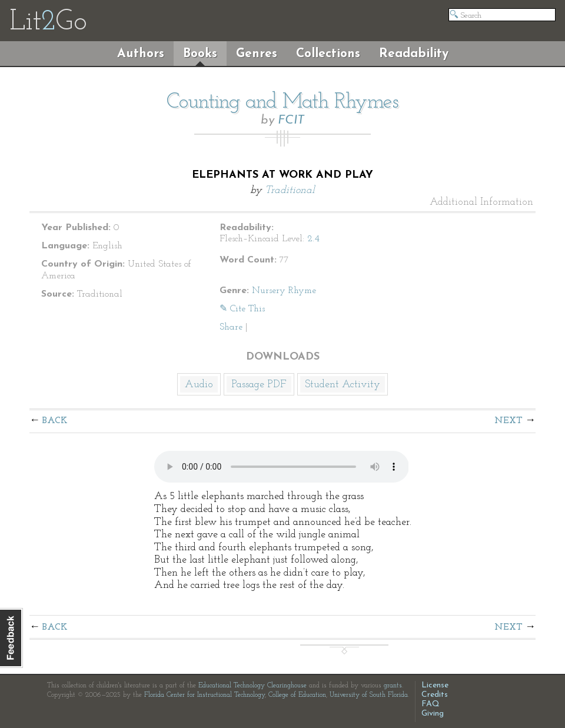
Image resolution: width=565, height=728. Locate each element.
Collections (328, 54)
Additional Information (481, 202)
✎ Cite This (242, 309)
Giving (433, 714)
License (435, 685)
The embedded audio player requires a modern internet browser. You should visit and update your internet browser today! (282, 467)
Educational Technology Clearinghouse (252, 686)
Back (55, 421)
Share (231, 327)
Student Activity (343, 385)
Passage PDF (259, 385)
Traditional (290, 190)
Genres (257, 54)
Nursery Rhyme (284, 291)
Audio (199, 385)
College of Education (297, 695)
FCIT (291, 120)
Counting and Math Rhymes (282, 102)
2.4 (313, 239)
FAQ (431, 704)
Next (508, 421)
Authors (141, 54)
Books (200, 54)
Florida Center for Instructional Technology (205, 695)
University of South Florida (369, 695)
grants (393, 686)
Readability (414, 54)
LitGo (48, 22)
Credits (435, 695)
